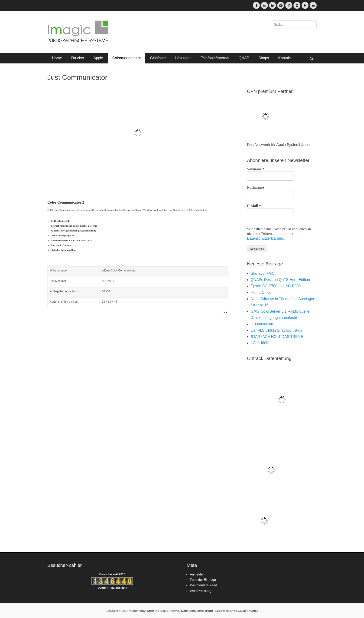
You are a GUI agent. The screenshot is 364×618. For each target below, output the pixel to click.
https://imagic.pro (141, 611)
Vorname (256, 169)
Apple (98, 58)
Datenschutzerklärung (197, 611)
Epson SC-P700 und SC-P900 (276, 286)
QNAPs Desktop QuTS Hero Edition (280, 280)
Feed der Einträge (203, 580)
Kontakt (285, 58)
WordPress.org (201, 591)
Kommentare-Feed (203, 585)
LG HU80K (260, 343)
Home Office (261, 292)
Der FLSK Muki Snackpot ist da (276, 330)
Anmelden (197, 574)
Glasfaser (158, 58)
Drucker (78, 58)
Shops (264, 58)
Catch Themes (248, 611)
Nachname (255, 187)
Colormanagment (127, 58)
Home (57, 58)
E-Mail (254, 206)
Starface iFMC (263, 273)
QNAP (244, 58)
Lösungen (183, 58)
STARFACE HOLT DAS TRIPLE (277, 337)
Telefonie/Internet (215, 58)
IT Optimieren (262, 324)
